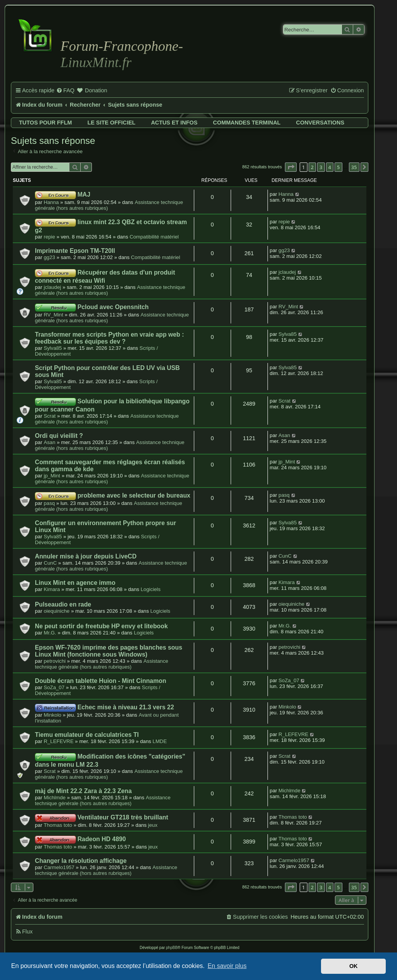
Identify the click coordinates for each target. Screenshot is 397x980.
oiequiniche (57, 611)
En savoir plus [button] (227, 966)
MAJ (84, 194)
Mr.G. (50, 633)
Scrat (50, 416)
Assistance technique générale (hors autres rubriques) (107, 419)
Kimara (52, 589)
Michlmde (55, 798)
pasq (49, 503)
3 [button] (321, 167)
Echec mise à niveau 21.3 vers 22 (126, 707)
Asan (50, 442)
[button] (291, 167)
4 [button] (330, 167)
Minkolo (53, 715)
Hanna (51, 202)
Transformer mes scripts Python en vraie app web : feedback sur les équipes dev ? (109, 338)
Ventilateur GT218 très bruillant (123, 817)
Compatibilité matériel (154, 237)
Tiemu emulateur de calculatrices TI (87, 735)
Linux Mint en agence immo (75, 583)
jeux (153, 825)
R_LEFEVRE (59, 741)
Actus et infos (174, 123)
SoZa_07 (54, 687)
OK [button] (354, 966)
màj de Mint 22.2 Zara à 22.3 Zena (83, 791)
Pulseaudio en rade (63, 604)
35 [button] (354, 167)
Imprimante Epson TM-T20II (75, 251)
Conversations (320, 123)
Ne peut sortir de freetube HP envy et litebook (101, 626)
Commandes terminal (247, 123)
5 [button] (338, 167)
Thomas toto (58, 825)
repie (49, 237)
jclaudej (53, 287)
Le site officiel (111, 123)
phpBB (172, 948)
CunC (50, 563)
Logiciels (151, 589)
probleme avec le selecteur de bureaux (134, 495)
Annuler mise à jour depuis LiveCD (86, 556)
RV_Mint (54, 315)
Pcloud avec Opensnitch (113, 307)
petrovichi (55, 661)
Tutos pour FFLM (45, 123)
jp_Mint (52, 476)
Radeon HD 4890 (102, 839)
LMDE (160, 741)
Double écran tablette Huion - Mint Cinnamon (101, 681)
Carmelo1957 (59, 867)
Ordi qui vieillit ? (59, 436)
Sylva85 (53, 348)
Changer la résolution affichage (81, 861)
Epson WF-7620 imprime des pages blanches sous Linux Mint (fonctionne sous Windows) (109, 651)
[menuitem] (65, 91)
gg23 (49, 257)
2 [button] (312, 167)
